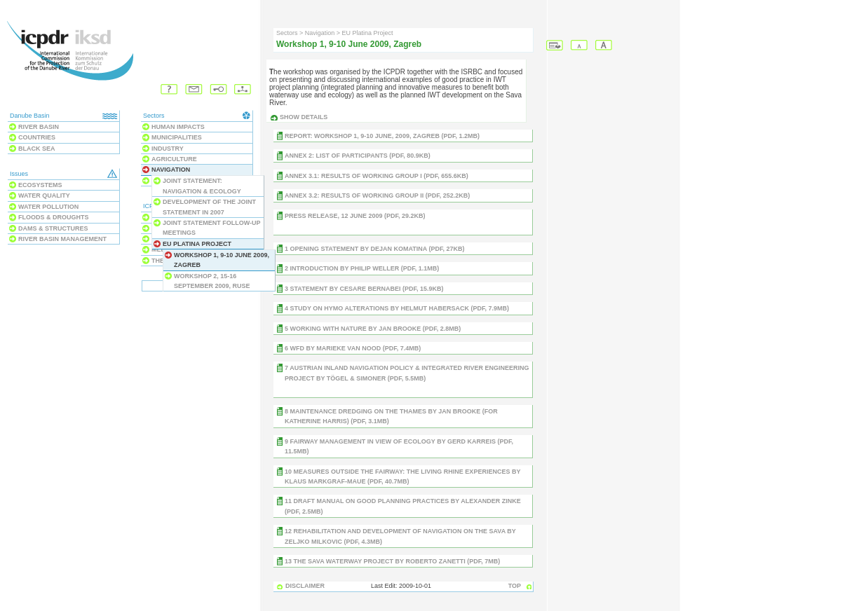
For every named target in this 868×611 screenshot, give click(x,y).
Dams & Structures (53, 228)
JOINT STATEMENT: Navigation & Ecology (202, 186)
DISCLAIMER (305, 586)
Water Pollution (48, 207)
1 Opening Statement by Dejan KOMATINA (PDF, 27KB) (375, 249)
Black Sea (37, 149)
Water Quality (44, 195)
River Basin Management (62, 239)
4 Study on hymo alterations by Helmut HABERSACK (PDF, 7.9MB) (397, 308)
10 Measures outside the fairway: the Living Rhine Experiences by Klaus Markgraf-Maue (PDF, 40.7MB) (402, 476)
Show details (304, 117)
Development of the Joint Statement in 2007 (209, 207)
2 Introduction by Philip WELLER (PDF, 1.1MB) (362, 268)
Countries (37, 137)
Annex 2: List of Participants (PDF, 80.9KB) (358, 156)
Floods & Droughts (54, 217)
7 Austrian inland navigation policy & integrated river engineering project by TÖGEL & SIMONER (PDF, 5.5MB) (407, 373)
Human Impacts (178, 127)
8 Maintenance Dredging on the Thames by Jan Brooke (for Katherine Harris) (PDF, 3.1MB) (391, 416)
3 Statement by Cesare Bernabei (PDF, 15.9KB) (364, 289)
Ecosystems (40, 185)
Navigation (171, 170)
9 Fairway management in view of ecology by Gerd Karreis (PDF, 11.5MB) (399, 446)
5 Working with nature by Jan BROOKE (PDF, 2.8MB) (373, 329)
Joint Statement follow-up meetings (211, 228)
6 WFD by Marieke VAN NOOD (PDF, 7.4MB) (353, 348)
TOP (515, 586)
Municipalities (177, 137)
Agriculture (174, 159)
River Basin (39, 127)
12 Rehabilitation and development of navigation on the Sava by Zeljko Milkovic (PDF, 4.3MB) (400, 536)
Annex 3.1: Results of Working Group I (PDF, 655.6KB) (377, 176)
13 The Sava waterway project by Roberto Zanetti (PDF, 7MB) (392, 561)
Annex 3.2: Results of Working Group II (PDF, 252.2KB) (377, 195)
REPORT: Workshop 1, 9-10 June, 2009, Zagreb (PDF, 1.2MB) (382, 136)
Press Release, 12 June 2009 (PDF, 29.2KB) (355, 216)
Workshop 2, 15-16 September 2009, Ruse (212, 281)
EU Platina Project (197, 244)
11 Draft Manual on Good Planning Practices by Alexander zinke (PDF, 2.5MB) (403, 506)
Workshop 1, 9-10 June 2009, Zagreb (222, 260)
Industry (168, 149)
